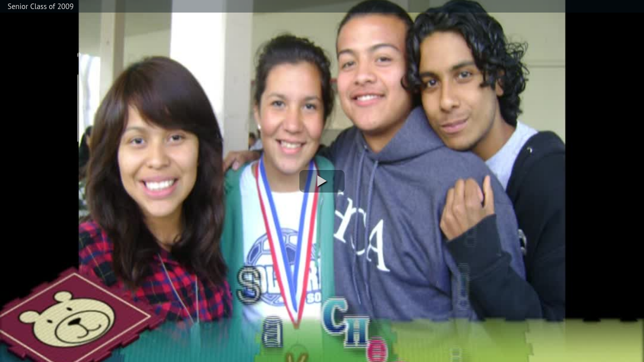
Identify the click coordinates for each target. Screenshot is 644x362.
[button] (322, 181)
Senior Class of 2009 (41, 6)
